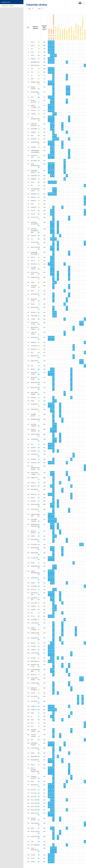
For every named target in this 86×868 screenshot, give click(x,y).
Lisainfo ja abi (12, 2)
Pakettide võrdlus (7, 6)
